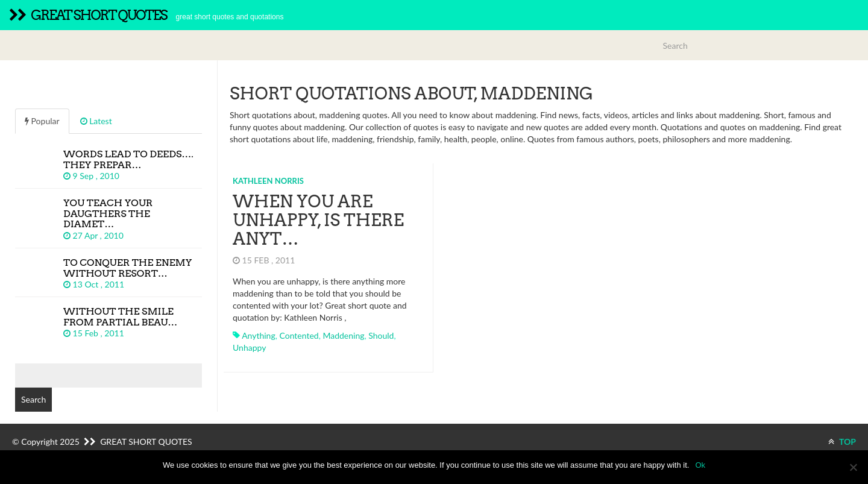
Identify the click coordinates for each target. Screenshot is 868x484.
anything (259, 335)
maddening (343, 335)
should (381, 335)
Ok (700, 465)
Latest (96, 121)
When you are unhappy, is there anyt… (318, 220)
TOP (842, 442)
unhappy (249, 347)
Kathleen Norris (268, 181)
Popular (42, 121)
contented (299, 335)
